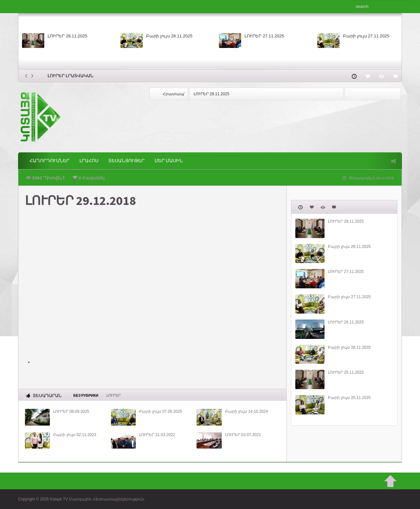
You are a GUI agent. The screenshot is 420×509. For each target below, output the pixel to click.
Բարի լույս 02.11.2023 (75, 435)
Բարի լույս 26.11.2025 (349, 347)
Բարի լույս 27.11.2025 (366, 36)
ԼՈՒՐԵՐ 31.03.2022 (157, 435)
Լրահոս (89, 161)
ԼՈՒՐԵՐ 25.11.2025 (346, 372)
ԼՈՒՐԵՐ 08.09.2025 (71, 411)
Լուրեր (114, 396)
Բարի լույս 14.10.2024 (247, 411)
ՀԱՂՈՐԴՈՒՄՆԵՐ (50, 161)
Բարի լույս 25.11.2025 (349, 398)
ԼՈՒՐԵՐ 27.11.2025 (264, 36)
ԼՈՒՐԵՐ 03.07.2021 (243, 435)
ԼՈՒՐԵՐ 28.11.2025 (67, 36)
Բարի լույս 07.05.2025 (161, 411)
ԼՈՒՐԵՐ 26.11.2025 (346, 322)
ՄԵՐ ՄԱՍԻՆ (169, 161)
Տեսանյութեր (126, 161)
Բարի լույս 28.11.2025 (169, 36)
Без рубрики (86, 395)
